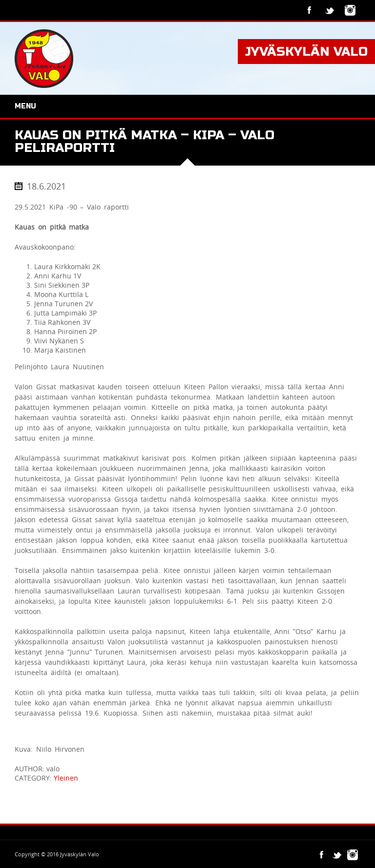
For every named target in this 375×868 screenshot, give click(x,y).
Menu (25, 106)
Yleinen (66, 778)
